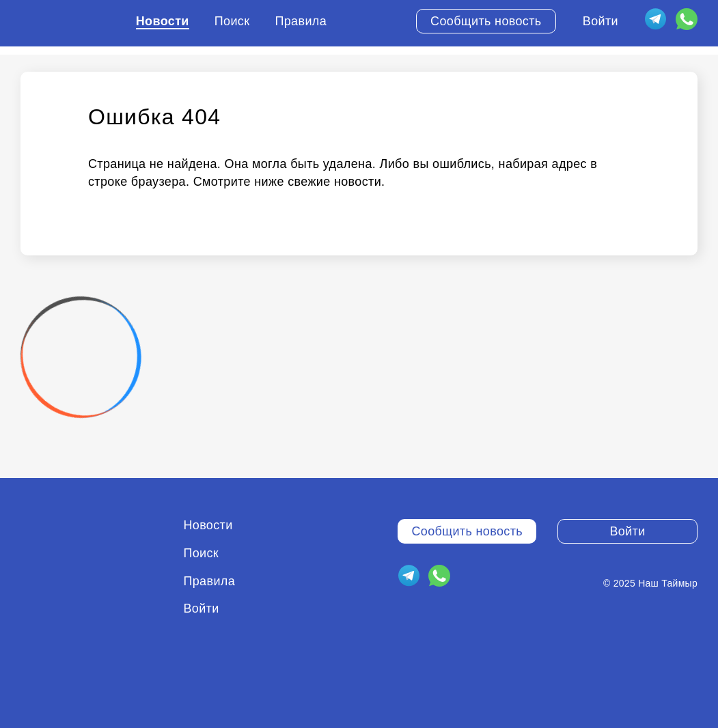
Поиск (232, 21)
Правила (301, 21)
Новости (163, 21)
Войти (600, 21)
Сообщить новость (486, 21)
